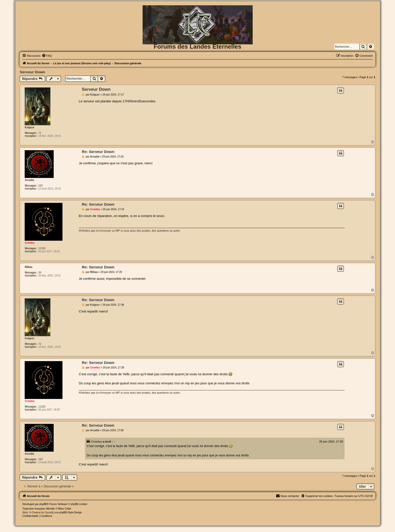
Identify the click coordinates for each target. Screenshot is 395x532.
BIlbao (29, 267)
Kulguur (29, 127)
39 (40, 273)
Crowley (30, 243)
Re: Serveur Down (98, 152)
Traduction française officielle (38, 509)
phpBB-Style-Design (71, 512)
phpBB (43, 504)
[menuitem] (47, 56)
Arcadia (29, 180)
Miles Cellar (64, 509)
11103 (42, 248)
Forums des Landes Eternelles (197, 46)
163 (40, 186)
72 (40, 133)
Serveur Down (32, 72)
